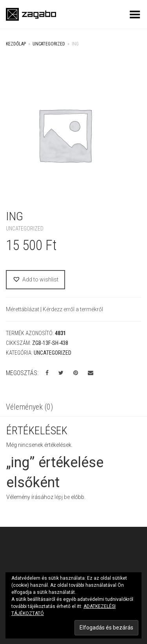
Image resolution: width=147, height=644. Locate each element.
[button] (35, 280)
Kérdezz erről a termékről (73, 309)
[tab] (73, 408)
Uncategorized (49, 44)
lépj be (62, 497)
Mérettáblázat (23, 309)
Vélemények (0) (29, 407)
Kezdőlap (16, 44)
